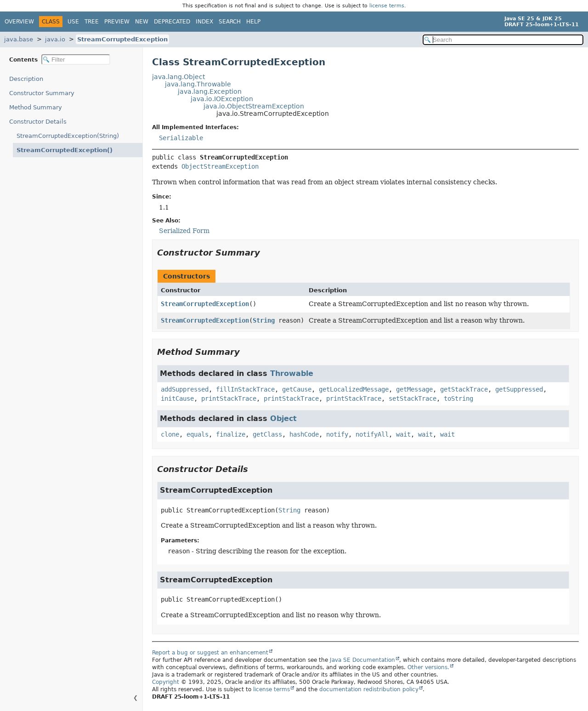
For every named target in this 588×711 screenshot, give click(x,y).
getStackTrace (464, 389)
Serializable (181, 138)
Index (204, 22)
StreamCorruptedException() (59, 150)
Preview (117, 22)
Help (253, 22)
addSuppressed (185, 389)
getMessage (414, 389)
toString (458, 398)
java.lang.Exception (210, 91)
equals (198, 434)
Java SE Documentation (362, 660)
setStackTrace (413, 398)
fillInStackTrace (245, 389)
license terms (387, 6)
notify (337, 434)
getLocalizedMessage (354, 389)
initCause (177, 398)
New (142, 22)
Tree (92, 22)
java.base (19, 39)
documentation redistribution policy (369, 689)
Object (283, 418)
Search (230, 22)
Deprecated (172, 22)
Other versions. (428, 667)
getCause (297, 389)
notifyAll (372, 434)
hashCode (304, 434)
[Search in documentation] (503, 40)
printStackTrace (229, 398)
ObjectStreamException (220, 166)
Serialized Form (184, 231)
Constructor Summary (42, 93)
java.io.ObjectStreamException (254, 106)
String (264, 320)
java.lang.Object (178, 77)
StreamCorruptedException (122, 39)
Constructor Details (38, 122)
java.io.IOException (222, 99)
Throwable (292, 373)
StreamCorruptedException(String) (68, 136)
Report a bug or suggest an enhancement (210, 653)
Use (73, 22)
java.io (55, 39)
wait (403, 434)
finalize (231, 434)
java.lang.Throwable (198, 84)
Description (28, 79)
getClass (267, 434)
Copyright (166, 682)
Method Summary (36, 107)
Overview (19, 22)
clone (170, 434)
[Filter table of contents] (76, 60)
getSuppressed (519, 389)
